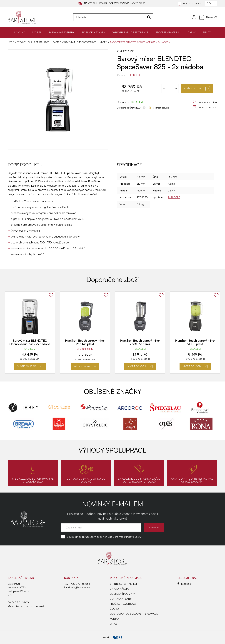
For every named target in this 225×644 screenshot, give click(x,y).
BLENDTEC (134, 75)
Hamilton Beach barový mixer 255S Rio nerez (140, 342)
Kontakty (71, 578)
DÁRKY (192, 32)
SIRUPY (207, 32)
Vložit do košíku (197, 88)
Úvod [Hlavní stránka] (11, 42)
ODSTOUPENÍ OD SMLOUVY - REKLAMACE (134, 614)
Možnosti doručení (159, 108)
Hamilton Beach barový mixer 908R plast (195, 342)
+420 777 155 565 (80, 584)
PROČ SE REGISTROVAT (123, 604)
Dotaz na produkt (204, 107)
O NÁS (114, 624)
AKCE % (36, 32)
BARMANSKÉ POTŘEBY (61, 32)
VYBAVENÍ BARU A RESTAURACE (130, 32)
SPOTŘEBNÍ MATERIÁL (168, 32)
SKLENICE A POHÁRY (93, 32)
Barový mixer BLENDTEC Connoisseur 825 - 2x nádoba (30, 342)
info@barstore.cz (80, 587)
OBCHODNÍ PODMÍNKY (123, 594)
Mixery (103, 42)
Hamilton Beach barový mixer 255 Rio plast (85, 342)
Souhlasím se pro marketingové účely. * (105, 537)
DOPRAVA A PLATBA (121, 599)
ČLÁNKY (114, 609)
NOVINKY (19, 32)
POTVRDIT (154, 527)
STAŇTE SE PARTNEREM (123, 584)
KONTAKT (115, 619)
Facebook (185, 584)
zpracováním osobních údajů (98, 537)
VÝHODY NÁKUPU (120, 589)
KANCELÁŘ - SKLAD (21, 578)
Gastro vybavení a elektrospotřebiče (74, 42)
